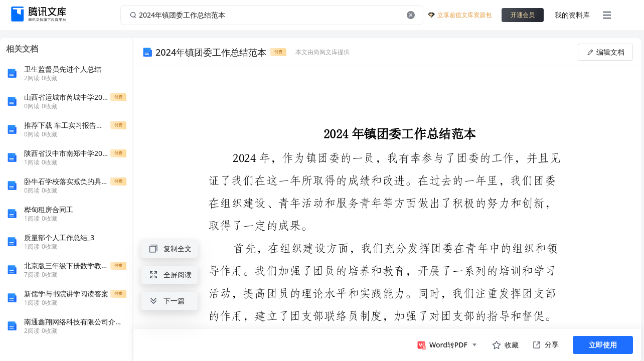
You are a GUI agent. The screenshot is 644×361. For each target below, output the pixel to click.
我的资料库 (572, 15)
